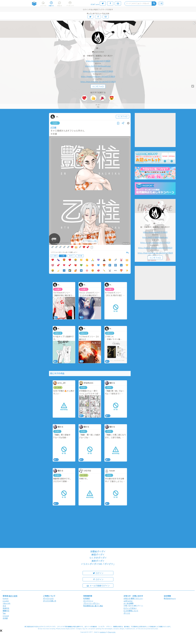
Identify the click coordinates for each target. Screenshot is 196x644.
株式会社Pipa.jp (170, 598)
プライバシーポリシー (91, 603)
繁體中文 (6, 611)
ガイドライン (88, 601)
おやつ (71, 256)
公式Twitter (128, 601)
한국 (4, 606)
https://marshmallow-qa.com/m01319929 (98, 82)
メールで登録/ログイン (98, 585)
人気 (63, 256)
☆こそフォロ (98, 86)
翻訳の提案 (13, 596)
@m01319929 (99, 52)
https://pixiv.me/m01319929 (98, 61)
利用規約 (87, 598)
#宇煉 (53, 128)
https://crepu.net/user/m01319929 (98, 71)
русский (6, 616)
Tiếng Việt (7, 603)
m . (98, 48)
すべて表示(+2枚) (90, 241)
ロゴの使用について (131, 611)
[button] (1, 631)
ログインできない (130, 608)
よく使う (54, 256)
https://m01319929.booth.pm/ (98, 66)
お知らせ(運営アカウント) (133, 598)
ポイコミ (127, 613)
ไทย (4, 613)
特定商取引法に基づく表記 (93, 606)
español (6, 601)
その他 (80, 256)
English (6, 598)
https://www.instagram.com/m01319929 (98, 76)
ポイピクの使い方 (50, 601)
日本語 (5, 618)
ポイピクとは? (48, 598)
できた (55, 123)
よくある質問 (128, 603)
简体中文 (6, 608)
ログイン (98, 573)
